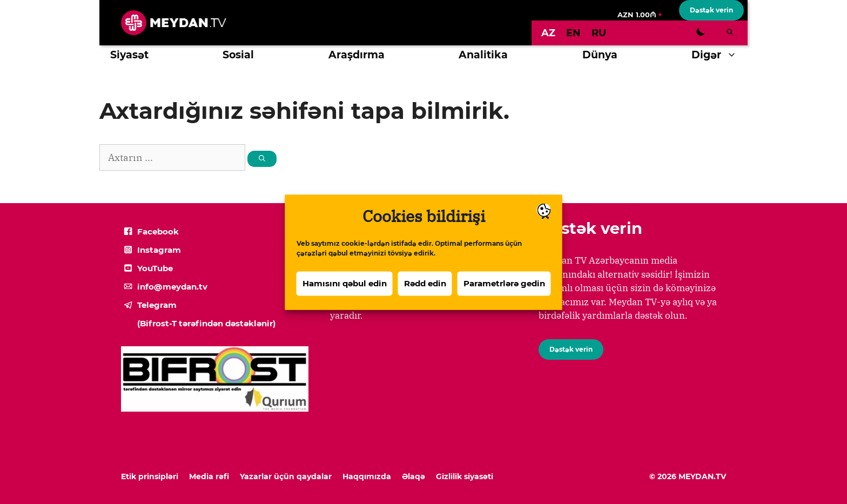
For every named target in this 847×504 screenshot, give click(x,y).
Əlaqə (414, 476)
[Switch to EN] (573, 33)
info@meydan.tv (172, 287)
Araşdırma (357, 55)
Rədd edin (425, 288)
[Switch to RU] (599, 33)
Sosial (238, 55)
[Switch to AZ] (548, 33)
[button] (734, 55)
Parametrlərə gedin (504, 288)
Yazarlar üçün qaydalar (286, 476)
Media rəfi (209, 476)
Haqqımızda (367, 476)
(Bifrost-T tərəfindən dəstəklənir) (206, 323)
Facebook (158, 231)
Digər (720, 55)
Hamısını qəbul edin (345, 288)
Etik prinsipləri (150, 476)
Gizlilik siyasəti (465, 476)
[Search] (262, 159)
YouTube (155, 268)
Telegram (157, 305)
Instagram (159, 250)
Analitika (483, 55)
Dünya (600, 55)
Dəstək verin (711, 10)
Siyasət (129, 55)
